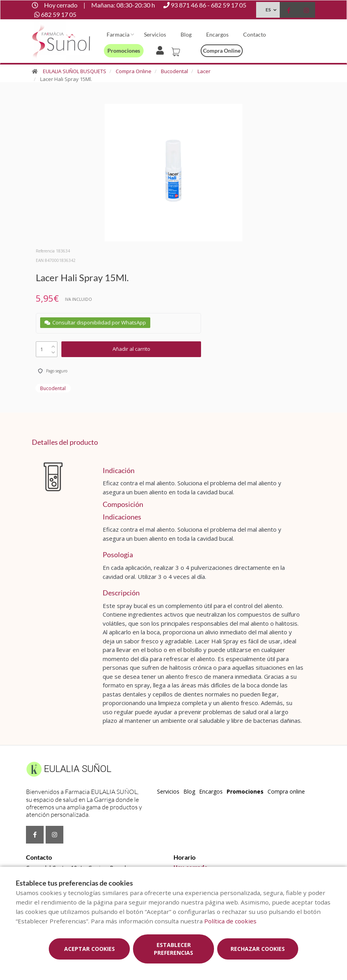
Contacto (255, 34)
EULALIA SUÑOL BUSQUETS (75, 71)
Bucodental (174, 71)
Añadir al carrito (131, 349)
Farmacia (118, 34)
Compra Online (134, 71)
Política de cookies (230, 921)
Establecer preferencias (173, 949)
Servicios (155, 34)
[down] (53, 351)
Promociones (124, 51)
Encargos (217, 34)
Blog (186, 34)
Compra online (222, 51)
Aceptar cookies (90, 949)
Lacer (204, 71)
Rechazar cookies (258, 949)
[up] (53, 345)
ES (268, 10)
